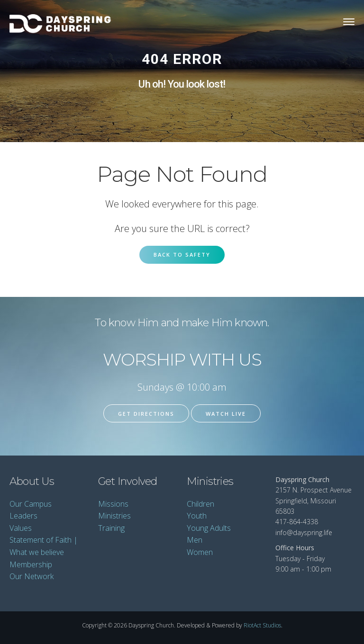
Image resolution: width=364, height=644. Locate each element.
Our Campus (31, 504)
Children (200, 504)
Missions (113, 504)
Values (21, 528)
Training (111, 528)
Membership (31, 564)
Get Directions (146, 414)
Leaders (23, 516)
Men (195, 540)
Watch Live (226, 414)
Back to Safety (182, 255)
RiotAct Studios (262, 625)
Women (200, 552)
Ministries (114, 516)
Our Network (32, 576)
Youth (197, 516)
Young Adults (209, 528)
